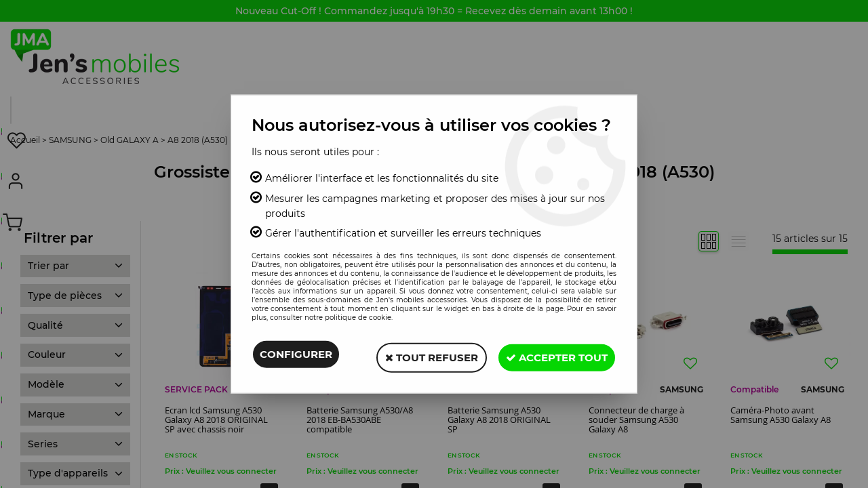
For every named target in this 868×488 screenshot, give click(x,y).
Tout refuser (423, 355)
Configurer (296, 355)
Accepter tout (554, 355)
